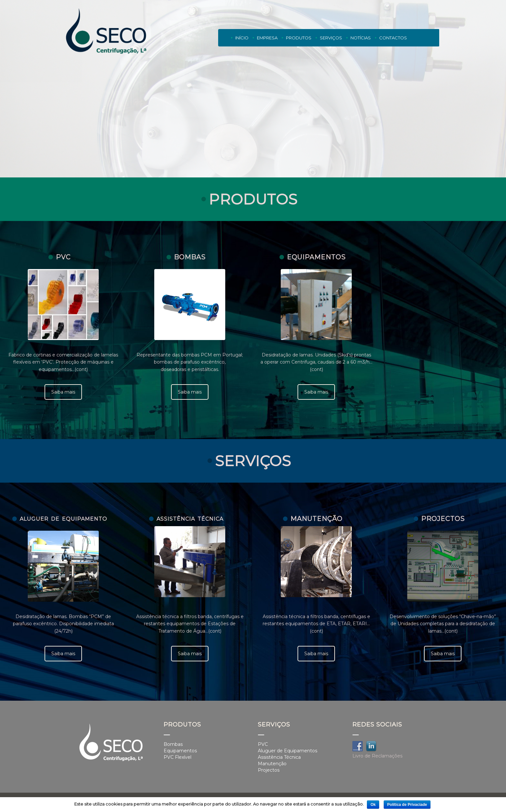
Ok (373, 805)
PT (420, 38)
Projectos (269, 770)
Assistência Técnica (279, 757)
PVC (263, 744)
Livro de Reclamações (377, 756)
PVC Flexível (177, 757)
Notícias (361, 38)
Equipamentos (180, 751)
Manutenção (272, 764)
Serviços (331, 39)
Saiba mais (63, 392)
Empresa (267, 38)
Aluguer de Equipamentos (288, 751)
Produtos (299, 39)
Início (242, 38)
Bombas (173, 744)
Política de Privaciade (407, 805)
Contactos (393, 38)
